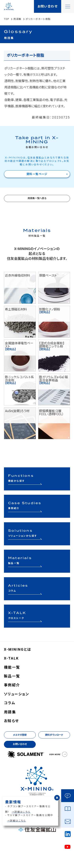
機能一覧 (12, 667)
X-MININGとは (18, 649)
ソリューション (17, 694)
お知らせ (12, 721)
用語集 (17, 19)
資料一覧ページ (37, 174)
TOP (7, 19)
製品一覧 (12, 676)
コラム (10, 703)
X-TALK (11, 658)
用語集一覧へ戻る (37, 198)
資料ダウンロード (54, 735)
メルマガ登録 (20, 735)
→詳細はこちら (21, 812)
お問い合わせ (20, 744)
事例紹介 (12, 685)
